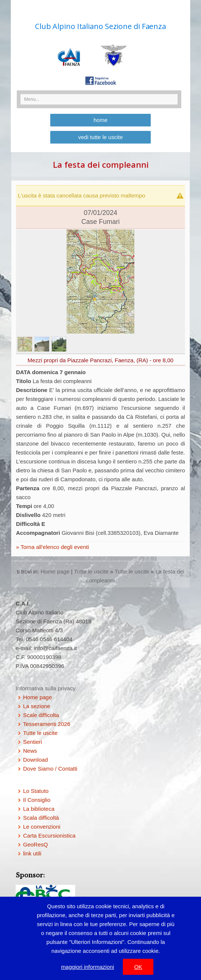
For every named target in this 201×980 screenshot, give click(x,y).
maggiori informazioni (88, 967)
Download (36, 760)
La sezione (37, 706)
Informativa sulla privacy (46, 688)
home (100, 120)
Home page (55, 571)
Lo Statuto (36, 791)
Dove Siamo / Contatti (50, 769)
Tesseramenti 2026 (47, 724)
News (30, 751)
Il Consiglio (37, 800)
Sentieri (33, 742)
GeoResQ (36, 844)
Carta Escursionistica (49, 836)
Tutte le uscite (91, 571)
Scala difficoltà (41, 818)
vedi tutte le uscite (100, 137)
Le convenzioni (42, 827)
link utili (32, 853)
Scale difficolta (41, 715)
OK (138, 967)
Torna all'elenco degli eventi (54, 547)
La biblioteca (39, 809)
